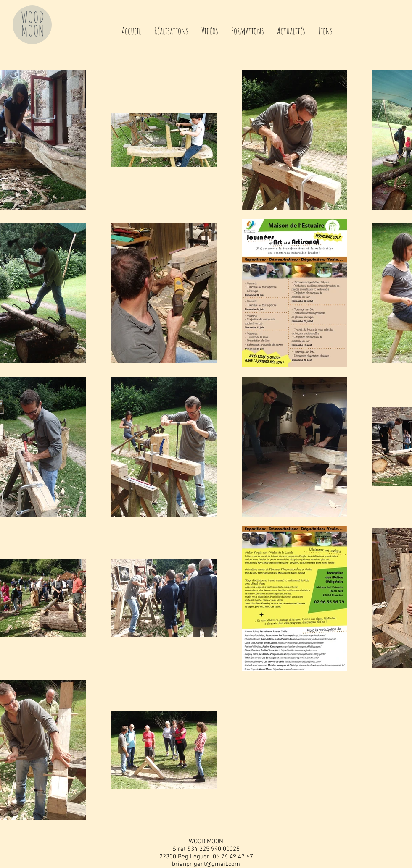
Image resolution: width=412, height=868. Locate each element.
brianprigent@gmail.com (206, 864)
